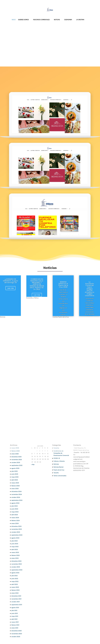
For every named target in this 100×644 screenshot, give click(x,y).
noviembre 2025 (17, 460)
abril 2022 (15, 584)
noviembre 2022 (17, 564)
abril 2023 (15, 550)
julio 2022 (14, 576)
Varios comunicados (60, 476)
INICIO (14, 20)
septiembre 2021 (17, 605)
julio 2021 (14, 610)
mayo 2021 (15, 616)
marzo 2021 (15, 622)
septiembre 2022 (17, 570)
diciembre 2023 (16, 526)
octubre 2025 (16, 462)
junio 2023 (15, 544)
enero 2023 (15, 558)
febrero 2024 (15, 520)
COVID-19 (57, 458)
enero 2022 (15, 593)
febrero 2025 (15, 486)
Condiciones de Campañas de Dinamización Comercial (61, 453)
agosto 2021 (15, 608)
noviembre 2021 (16, 599)
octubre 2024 (16, 497)
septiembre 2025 (17, 465)
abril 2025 (15, 480)
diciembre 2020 (16, 631)
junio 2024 (15, 509)
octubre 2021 (15, 602)
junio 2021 (15, 613)
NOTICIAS (57, 20)
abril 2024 (15, 515)
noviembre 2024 (17, 494)
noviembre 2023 (17, 529)
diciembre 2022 (16, 561)
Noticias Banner (59, 467)
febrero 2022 (15, 590)
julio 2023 (14, 541)
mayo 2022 (15, 581)
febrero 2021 (15, 625)
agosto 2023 (15, 538)
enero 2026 (15, 454)
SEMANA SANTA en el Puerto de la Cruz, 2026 (63, 285)
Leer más (10, 288)
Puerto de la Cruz (59, 470)
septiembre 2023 (17, 535)
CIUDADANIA (68, 20)
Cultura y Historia (59, 461)
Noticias (56, 464)
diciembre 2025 (16, 457)
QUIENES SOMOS (23, 20)
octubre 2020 (16, 637)
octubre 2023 (16, 532)
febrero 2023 (15, 555)
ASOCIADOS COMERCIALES (41, 20)
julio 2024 (15, 506)
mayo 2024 (15, 512)
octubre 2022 (16, 567)
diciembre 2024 (16, 491)
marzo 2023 (15, 552)
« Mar (33, 465)
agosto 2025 (15, 468)
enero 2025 (15, 489)
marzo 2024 (15, 518)
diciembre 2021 (16, 596)
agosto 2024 (15, 503)
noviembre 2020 (17, 634)
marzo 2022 (15, 587)
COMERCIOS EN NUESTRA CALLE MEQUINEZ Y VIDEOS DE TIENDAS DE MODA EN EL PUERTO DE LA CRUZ (37, 284)
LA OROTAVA (80, 20)
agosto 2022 (15, 573)
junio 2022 (15, 579)
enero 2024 (15, 523)
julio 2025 (15, 471)
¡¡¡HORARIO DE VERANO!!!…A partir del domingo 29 (10, 281)
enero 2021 (15, 628)
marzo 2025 (15, 483)
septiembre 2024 (17, 500)
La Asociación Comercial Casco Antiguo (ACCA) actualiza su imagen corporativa (90, 289)
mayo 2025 (15, 477)
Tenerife (56, 473)
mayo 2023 (15, 547)
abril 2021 (14, 619)
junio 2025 (15, 474)
